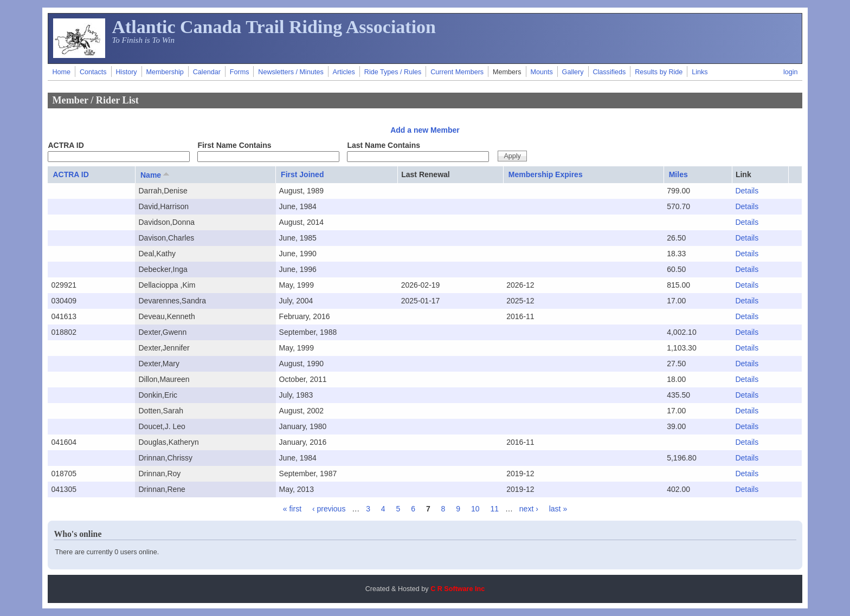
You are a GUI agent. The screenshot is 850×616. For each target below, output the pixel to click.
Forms (240, 72)
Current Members (457, 72)
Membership (165, 72)
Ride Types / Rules (393, 72)
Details (747, 191)
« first (292, 509)
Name (156, 174)
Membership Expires (546, 174)
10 (475, 509)
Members (507, 72)
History (126, 72)
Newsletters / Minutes (291, 72)
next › (529, 509)
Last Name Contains (384, 145)
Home (61, 72)
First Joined (302, 174)
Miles (678, 174)
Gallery (573, 72)
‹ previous (329, 509)
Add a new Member (425, 130)
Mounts (541, 72)
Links (700, 72)
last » (558, 509)
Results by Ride (659, 72)
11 (494, 509)
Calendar (207, 72)
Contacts (93, 72)
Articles (344, 72)
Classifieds (609, 72)
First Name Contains (234, 145)
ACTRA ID (66, 145)
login (791, 72)
